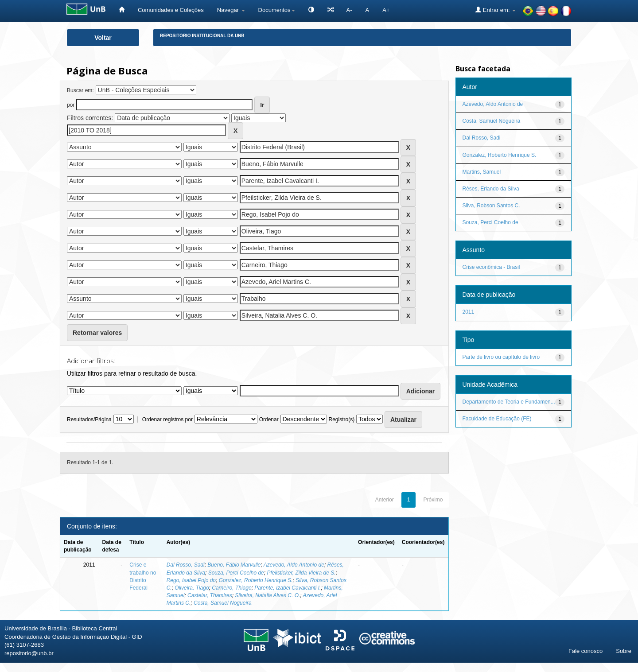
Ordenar (269, 420)
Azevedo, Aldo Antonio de (294, 565)
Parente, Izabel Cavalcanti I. (288, 588)
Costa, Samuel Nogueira (223, 603)
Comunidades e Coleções (171, 10)
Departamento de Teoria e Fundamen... (509, 402)
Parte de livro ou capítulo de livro (501, 357)
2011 (469, 312)
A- (349, 10)
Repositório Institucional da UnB (202, 36)
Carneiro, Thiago (231, 588)
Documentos (277, 10)
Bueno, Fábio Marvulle (234, 565)
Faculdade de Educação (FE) (497, 419)
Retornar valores (97, 333)
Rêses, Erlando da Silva (491, 189)
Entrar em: (496, 10)
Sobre (624, 651)
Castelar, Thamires (210, 595)
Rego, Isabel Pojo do (191, 580)
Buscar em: (80, 90)
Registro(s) (341, 420)
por (71, 105)
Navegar (231, 10)
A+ (386, 10)
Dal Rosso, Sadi (186, 565)
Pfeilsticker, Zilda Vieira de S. (301, 573)
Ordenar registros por (167, 420)
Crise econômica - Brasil (491, 267)
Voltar (103, 38)
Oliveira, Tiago (192, 588)
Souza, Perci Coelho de (236, 573)
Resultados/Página (89, 420)
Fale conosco (585, 651)
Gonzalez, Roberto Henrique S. (256, 580)
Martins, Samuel (482, 172)
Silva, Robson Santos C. (491, 206)
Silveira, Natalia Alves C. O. (267, 595)
